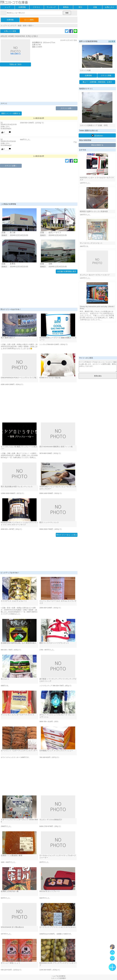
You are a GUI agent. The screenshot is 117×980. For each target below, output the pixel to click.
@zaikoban (97, 135)
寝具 (30, 26)
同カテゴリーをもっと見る (67, 535)
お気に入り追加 (10, 31)
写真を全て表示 (15, 64)
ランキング (51, 7)
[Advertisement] (39, 85)
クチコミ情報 (106, 75)
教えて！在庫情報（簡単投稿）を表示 (97, 82)
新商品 (66, 7)
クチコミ (37, 7)
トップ (7, 7)
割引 (80, 7)
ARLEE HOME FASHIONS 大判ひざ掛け (19, 36)
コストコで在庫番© (58, 978)
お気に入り (110, 7)
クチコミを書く (67, 108)
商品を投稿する (97, 145)
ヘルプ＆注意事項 (58, 976)
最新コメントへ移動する (11, 113)
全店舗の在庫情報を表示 (67, 271)
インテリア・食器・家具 (17, 26)
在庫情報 (22, 7)
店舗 (95, 7)
